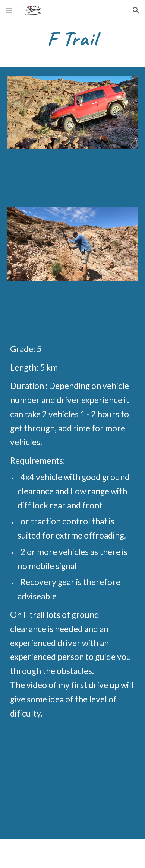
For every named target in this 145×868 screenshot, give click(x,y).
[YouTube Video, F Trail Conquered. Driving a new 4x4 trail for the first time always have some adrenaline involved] (72, 785)
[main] (72, 39)
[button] (9, 10)
